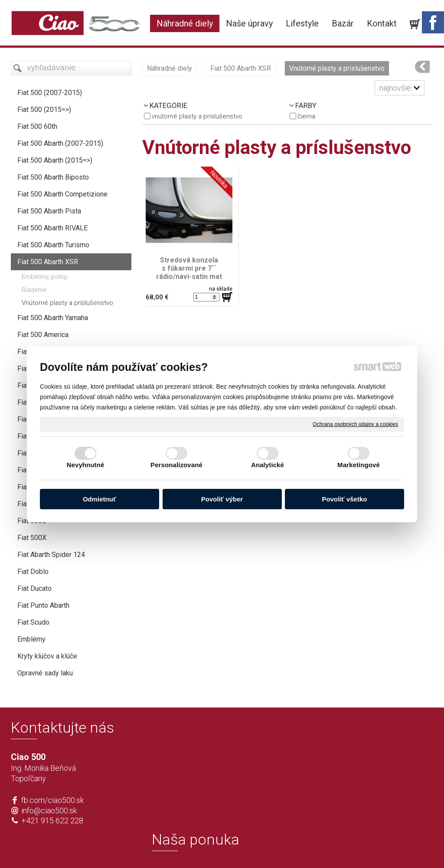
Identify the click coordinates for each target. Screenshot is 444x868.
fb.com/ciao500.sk (52, 800)
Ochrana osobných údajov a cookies (355, 424)
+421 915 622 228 (52, 821)
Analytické (268, 465)
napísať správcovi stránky (197, 847)
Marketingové (359, 465)
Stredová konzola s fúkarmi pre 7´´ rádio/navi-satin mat (189, 268)
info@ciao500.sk (49, 811)
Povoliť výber (222, 499)
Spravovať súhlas (351, 847)
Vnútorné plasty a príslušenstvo (197, 116)
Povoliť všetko (345, 499)
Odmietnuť (100, 499)
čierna (306, 116)
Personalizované (176, 465)
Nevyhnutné (86, 465)
